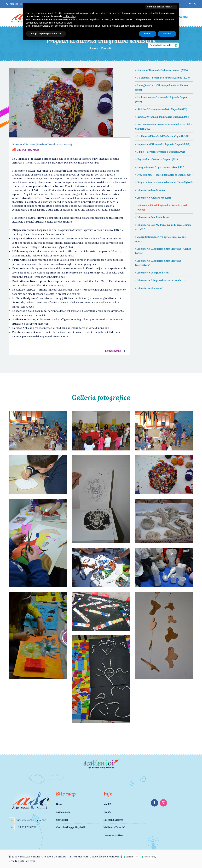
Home (94, 48)
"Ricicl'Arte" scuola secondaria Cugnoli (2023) (161, 109)
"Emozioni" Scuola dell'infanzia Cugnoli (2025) (161, 70)
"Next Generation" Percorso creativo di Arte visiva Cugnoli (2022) (164, 127)
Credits (13, 861)
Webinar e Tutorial (114, 827)
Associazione (63, 812)
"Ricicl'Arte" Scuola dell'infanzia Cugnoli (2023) (162, 117)
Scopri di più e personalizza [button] (46, 34)
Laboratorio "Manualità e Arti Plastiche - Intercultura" (159, 263)
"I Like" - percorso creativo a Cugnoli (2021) (160, 152)
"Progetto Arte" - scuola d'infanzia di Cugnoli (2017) (164, 175)
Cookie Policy (132, 857)
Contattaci (62, 820)
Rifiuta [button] (148, 34)
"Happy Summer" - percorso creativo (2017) (160, 167)
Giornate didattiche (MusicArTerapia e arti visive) (162, 208)
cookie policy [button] (69, 16)
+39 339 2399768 (26, 827)
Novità (183, 17)
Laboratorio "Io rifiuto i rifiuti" (153, 273)
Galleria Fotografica (28, 150)
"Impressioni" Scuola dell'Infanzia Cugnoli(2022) (163, 144)
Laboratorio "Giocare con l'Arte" (154, 198)
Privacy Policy (150, 857)
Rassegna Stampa (113, 820)
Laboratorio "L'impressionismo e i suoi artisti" (162, 280)
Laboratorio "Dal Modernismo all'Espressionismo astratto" (163, 227)
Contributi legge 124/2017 (70, 827)
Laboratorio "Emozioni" (149, 288)
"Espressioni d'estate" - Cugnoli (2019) (157, 159)
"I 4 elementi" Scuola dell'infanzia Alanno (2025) (162, 78)
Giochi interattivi (113, 835)
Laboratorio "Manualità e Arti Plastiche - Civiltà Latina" (163, 251)
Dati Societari (27, 861)
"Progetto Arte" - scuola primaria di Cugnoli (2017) (164, 182)
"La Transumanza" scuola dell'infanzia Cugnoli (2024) (162, 99)
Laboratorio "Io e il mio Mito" (152, 217)
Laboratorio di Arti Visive (150, 190)
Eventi (107, 812)
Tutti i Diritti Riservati (75, 857)
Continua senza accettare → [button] (161, 7)
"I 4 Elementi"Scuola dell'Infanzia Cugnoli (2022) (163, 136)
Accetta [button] (167, 34)
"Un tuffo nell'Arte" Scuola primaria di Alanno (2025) (161, 87)
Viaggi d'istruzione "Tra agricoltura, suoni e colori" (160, 239)
